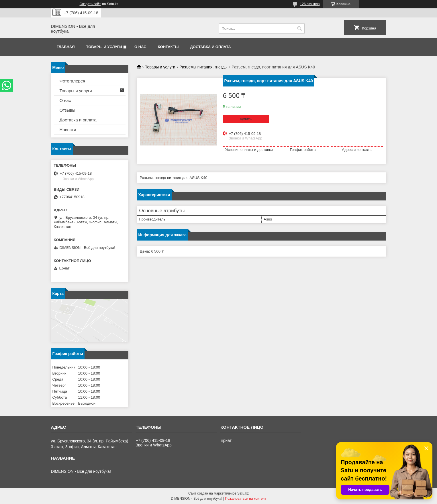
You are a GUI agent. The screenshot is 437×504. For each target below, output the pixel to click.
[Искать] (300, 28)
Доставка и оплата (211, 47)
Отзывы (67, 110)
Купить (246, 119)
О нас (140, 47)
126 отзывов (310, 4)
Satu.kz (243, 493)
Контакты (168, 47)
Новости (68, 130)
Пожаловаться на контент (245, 499)
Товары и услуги (104, 47)
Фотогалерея (72, 81)
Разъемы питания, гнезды (203, 67)
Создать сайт (90, 4)
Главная (66, 47)
